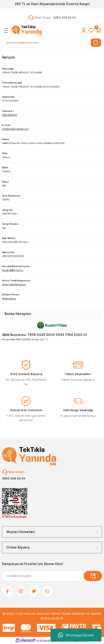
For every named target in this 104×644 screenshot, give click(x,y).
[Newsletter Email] (52, 576)
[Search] (52, 43)
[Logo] (27, 30)
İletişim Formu (9, 299)
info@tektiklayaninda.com (15, 129)
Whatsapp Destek (76, 635)
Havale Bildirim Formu (13, 270)
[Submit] (93, 576)
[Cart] (99, 30)
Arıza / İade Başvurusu (14, 284)
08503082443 (10, 115)
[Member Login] (84, 30)
